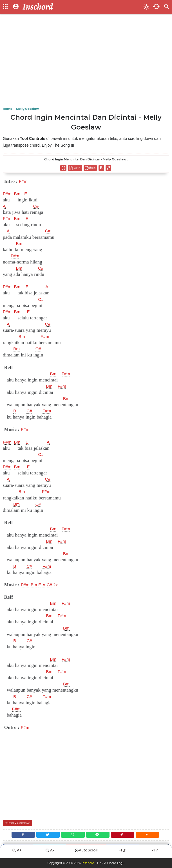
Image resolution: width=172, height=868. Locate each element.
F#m (24, 181)
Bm (19, 194)
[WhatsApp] (72, 836)
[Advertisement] (86, 62)
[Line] (99, 836)
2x (59, 585)
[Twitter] (46, 836)
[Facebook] (20, 836)
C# (37, 206)
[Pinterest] (125, 836)
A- (50, 853)
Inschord (88, 863)
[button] (151, 836)
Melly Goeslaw (20, 823)
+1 (123, 853)
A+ (17, 853)
